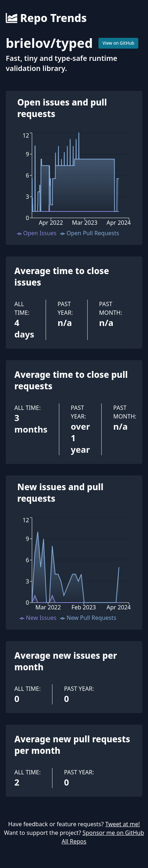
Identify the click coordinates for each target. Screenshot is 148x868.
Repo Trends (46, 18)
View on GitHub (118, 43)
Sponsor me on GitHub (113, 833)
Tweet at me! (122, 824)
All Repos (74, 841)
